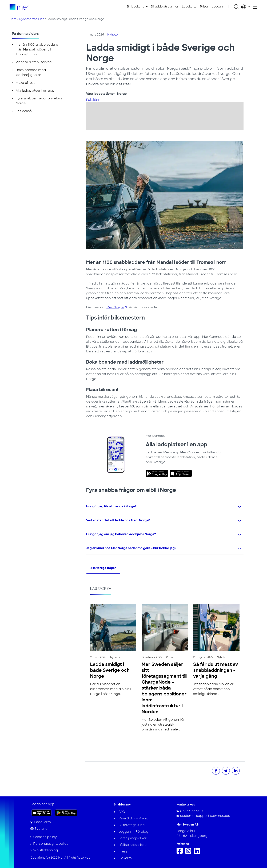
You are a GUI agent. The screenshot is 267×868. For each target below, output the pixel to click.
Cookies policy (45, 837)
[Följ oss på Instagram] (189, 853)
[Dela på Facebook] (216, 771)
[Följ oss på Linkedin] (198, 853)
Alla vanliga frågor (103, 568)
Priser (204, 7)
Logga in (218, 7)
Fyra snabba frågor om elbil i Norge (39, 101)
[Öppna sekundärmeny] (255, 7)
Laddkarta (189, 7)
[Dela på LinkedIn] (236, 771)
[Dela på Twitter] (226, 771)
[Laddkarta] (41, 822)
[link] (158, 473)
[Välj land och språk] (246, 7)
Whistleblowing (46, 850)
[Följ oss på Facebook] (180, 853)
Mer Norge (115, 307)
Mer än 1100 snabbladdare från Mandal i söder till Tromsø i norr (37, 49)
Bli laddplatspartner (164, 7)
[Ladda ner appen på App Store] (41, 813)
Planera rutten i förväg (34, 62)
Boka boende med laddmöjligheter (31, 72)
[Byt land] (39, 829)
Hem (13, 19)
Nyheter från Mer (32, 19)
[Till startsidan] (19, 7)
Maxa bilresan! (27, 83)
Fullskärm (94, 100)
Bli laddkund (136, 7)
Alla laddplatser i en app (35, 91)
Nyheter (113, 35)
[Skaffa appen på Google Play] (66, 812)
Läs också (24, 111)
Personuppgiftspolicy (51, 844)
